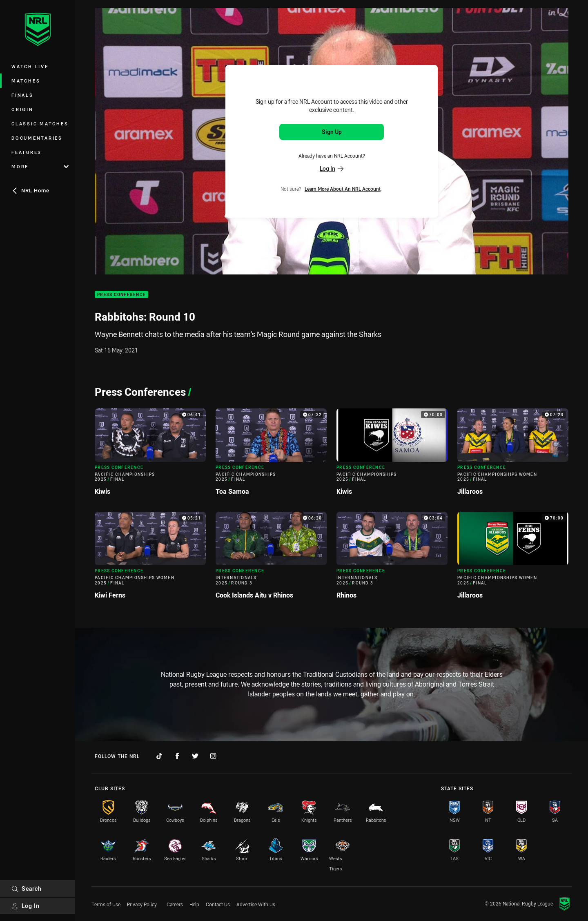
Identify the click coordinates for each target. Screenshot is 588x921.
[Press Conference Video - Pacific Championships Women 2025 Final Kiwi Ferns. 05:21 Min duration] (150, 559)
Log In (26, 906)
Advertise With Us (256, 904)
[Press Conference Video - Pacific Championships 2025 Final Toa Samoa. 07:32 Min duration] (271, 455)
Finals (22, 95)
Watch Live (30, 66)
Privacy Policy (142, 904)
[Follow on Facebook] (177, 756)
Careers (175, 904)
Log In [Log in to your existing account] (332, 168)
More (40, 166)
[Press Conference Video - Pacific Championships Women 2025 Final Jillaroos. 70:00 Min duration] (513, 559)
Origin (22, 109)
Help (194, 904)
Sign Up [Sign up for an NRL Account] (332, 132)
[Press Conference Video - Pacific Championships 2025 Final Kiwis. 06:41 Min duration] (150, 455)
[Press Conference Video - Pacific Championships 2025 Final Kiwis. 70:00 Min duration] (392, 455)
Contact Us (218, 904)
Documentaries (37, 138)
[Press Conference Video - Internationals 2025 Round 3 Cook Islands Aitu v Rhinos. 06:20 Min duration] (271, 559)
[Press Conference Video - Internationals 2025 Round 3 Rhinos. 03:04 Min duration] (392, 559)
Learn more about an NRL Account (343, 189)
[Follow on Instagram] (213, 756)
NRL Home (30, 190)
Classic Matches (40, 124)
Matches (26, 81)
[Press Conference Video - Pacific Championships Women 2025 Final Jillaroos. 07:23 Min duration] (513, 455)
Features (27, 152)
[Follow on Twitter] (195, 756)
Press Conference (121, 295)
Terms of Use (106, 904)
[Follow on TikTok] (159, 756)
